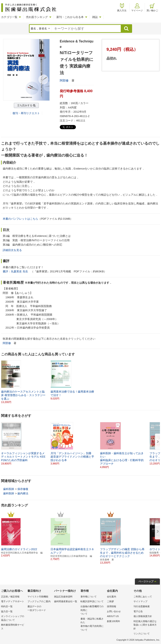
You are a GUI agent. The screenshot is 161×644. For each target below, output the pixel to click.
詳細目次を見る (12, 250)
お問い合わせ (114, 611)
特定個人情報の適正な (146, 625)
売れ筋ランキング (37, 17)
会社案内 (112, 597)
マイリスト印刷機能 (38, 597)
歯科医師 (9, 489)
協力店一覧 (7, 611)
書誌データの (40, 609)
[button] (157, 442)
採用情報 (112, 606)
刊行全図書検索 (142, 606)
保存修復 (23, 489)
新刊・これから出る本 (70, 17)
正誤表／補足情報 (10, 597)
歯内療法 (23, 493)
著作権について (89, 597)
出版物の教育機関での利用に (93, 610)
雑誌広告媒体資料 (63, 597)
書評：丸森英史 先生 (15, 271)
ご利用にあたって (143, 597)
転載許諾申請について (92, 601)
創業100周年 (113, 621)
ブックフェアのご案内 (39, 601)
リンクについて (142, 634)
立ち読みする (25, 105)
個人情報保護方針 (143, 616)
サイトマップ (140, 601)
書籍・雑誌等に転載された (93, 625)
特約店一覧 (7, 606)
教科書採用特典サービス (13, 627)
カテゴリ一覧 (9, 17)
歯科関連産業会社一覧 (66, 601)
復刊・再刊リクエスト (26, 113)
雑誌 (95, 17)
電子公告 (138, 611)
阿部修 (64, 80)
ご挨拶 (110, 601)
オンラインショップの (13, 618)
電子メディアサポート (13, 601)
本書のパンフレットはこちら (20, 219)
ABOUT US (113, 616)
